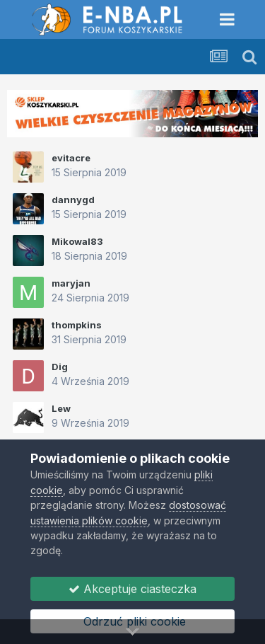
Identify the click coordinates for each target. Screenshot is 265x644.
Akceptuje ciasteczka (132, 589)
